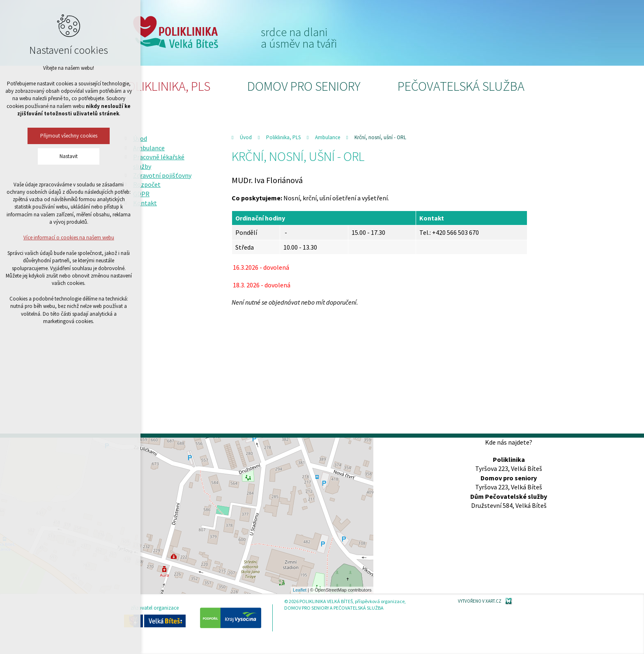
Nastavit (41, 156)
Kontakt (145, 203)
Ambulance (328, 137)
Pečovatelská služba (461, 86)
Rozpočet (147, 184)
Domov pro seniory (304, 86)
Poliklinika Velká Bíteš (176, 32)
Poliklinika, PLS (165, 86)
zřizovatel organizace (155, 616)
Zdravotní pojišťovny (162, 175)
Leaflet (300, 590)
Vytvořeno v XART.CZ (480, 601)
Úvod (246, 137)
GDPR (141, 194)
